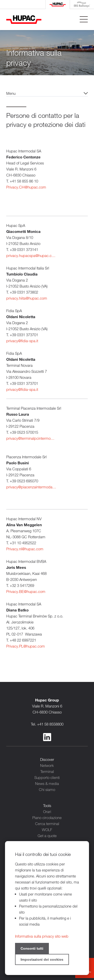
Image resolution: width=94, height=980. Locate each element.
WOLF (47, 830)
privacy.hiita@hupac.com (27, 298)
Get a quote (47, 836)
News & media (47, 783)
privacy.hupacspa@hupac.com (31, 255)
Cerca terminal (47, 824)
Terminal (47, 771)
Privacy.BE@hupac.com (26, 591)
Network (47, 765)
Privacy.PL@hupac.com (26, 646)
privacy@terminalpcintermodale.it (31, 438)
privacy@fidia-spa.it (22, 341)
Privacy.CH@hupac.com (26, 187)
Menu (11, 93)
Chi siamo (47, 789)
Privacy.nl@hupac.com (25, 549)
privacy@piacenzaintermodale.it (31, 487)
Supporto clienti (47, 777)
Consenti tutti (32, 948)
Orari (47, 812)
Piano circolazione (47, 818)
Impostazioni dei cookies (42, 959)
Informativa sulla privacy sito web (42, 936)
